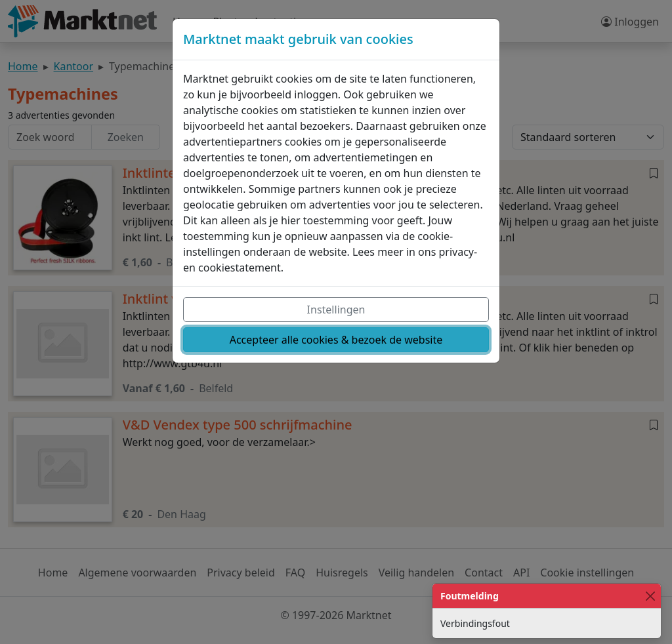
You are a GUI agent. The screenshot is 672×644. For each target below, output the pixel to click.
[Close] (650, 596)
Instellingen (336, 310)
